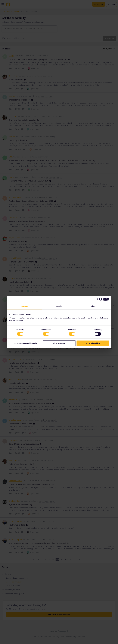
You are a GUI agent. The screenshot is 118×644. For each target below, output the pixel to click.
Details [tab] (59, 306)
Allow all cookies (93, 343)
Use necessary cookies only (25, 343)
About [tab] (94, 306)
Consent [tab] (24, 306)
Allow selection (59, 343)
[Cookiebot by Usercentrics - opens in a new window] (99, 300)
